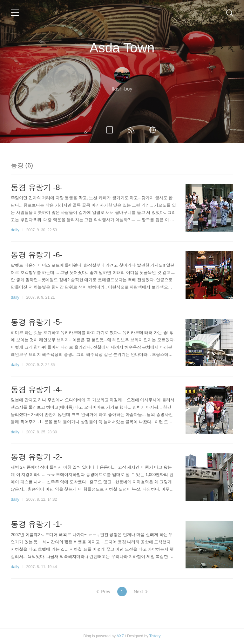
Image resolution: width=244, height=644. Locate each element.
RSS (132, 130)
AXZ (120, 636)
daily (15, 230)
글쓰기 (89, 130)
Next (141, 592)
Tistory (155, 636)
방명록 (111, 130)
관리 (154, 130)
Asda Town (122, 48)
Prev (103, 592)
